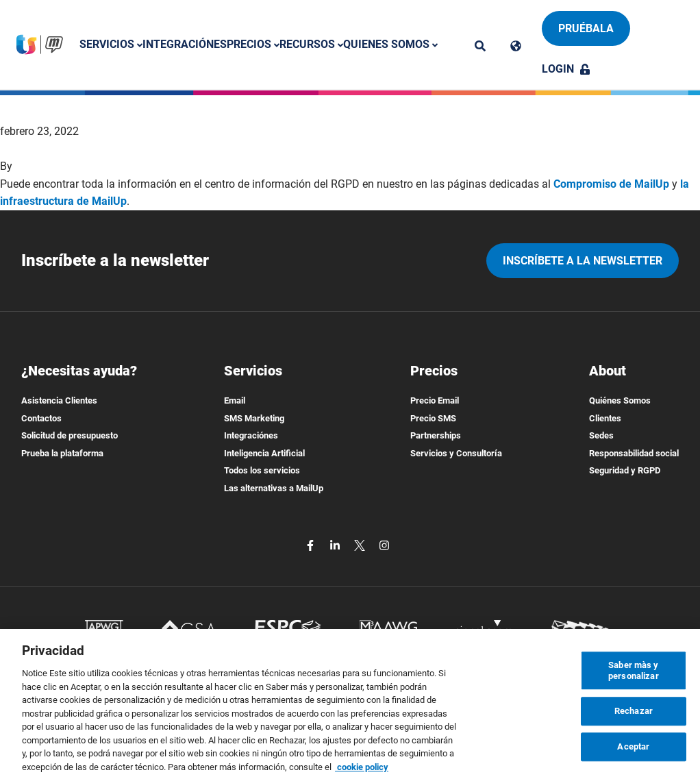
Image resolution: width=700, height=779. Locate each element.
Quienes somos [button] (390, 44)
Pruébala (586, 28)
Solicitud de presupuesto (70, 435)
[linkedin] (336, 545)
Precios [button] (253, 44)
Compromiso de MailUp (611, 184)
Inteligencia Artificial (264, 453)
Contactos (41, 418)
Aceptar (633, 757)
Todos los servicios (262, 470)
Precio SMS (433, 418)
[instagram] (384, 545)
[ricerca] (480, 45)
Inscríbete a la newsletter (583, 261)
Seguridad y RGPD (625, 470)
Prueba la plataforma (62, 453)
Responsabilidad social (634, 453)
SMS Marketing (254, 418)
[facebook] (312, 545)
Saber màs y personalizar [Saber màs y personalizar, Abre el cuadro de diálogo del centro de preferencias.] (634, 681)
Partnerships (436, 435)
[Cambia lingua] (516, 45)
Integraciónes (185, 44)
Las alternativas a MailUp (274, 488)
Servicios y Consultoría (456, 453)
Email (235, 400)
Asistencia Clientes (59, 400)
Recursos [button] (311, 44)
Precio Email (435, 400)
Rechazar (634, 722)
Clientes (605, 418)
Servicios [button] (111, 44)
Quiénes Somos (620, 400)
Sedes (601, 435)
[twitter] (361, 545)
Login (566, 69)
